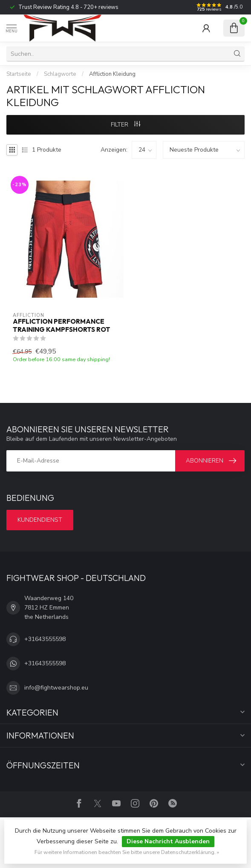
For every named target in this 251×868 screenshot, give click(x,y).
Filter (126, 125)
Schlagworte (60, 74)
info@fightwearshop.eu (56, 688)
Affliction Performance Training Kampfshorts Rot (62, 325)
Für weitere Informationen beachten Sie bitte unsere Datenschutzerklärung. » (127, 852)
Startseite (19, 74)
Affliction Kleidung (112, 74)
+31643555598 (45, 639)
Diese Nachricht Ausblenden (168, 841)
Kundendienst (40, 520)
